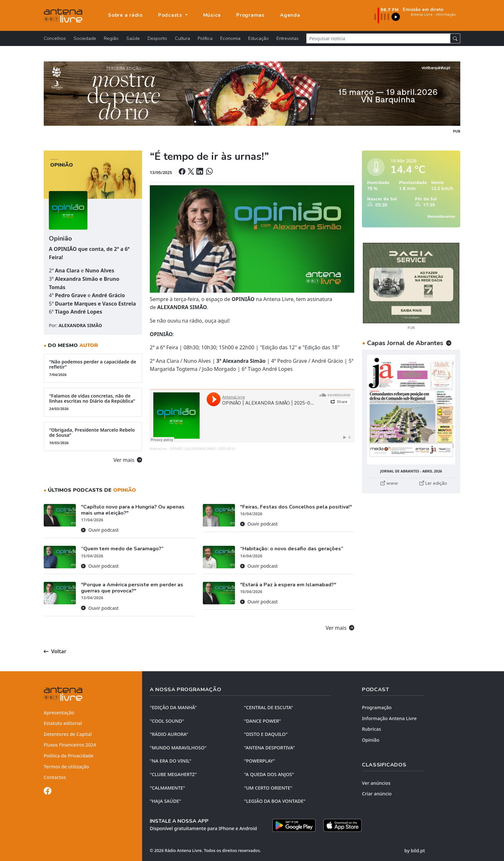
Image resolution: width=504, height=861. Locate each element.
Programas (250, 15)
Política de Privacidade (69, 756)
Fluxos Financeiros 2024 (70, 745)
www (389, 483)
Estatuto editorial (63, 723)
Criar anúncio (377, 794)
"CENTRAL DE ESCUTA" (268, 707)
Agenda (290, 15)
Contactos (55, 777)
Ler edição (433, 483)
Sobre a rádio (125, 15)
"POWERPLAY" (259, 761)
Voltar (55, 651)
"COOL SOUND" (167, 721)
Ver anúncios (376, 783)
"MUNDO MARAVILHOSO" (178, 748)
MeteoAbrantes (441, 216)
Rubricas (371, 729)
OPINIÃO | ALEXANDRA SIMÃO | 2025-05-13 (203, 449)
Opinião (371, 740)
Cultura (182, 38)
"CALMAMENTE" (167, 788)
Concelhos (55, 38)
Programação (377, 707)
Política (205, 38)
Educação (258, 38)
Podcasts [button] (171, 15)
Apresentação (59, 713)
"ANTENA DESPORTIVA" (269, 748)
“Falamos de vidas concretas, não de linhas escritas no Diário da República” (93, 402)
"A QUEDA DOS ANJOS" (269, 774)
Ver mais (128, 460)
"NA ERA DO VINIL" (171, 761)
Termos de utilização (66, 767)
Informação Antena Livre (389, 718)
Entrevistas (288, 38)
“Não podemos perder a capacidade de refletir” (93, 368)
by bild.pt (415, 851)
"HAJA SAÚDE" (165, 801)
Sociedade (85, 38)
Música (212, 15)
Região (111, 38)
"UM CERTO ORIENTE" (268, 788)
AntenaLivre (158, 449)
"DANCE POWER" (262, 721)
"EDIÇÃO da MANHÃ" (173, 707)
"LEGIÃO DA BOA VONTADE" (275, 801)
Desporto (157, 38)
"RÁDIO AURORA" (169, 734)
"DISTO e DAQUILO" (266, 734)
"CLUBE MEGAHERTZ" (173, 774)
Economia (230, 38)
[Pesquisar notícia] (378, 38)
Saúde (133, 38)
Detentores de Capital (68, 734)
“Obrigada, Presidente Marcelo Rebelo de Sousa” (93, 436)
